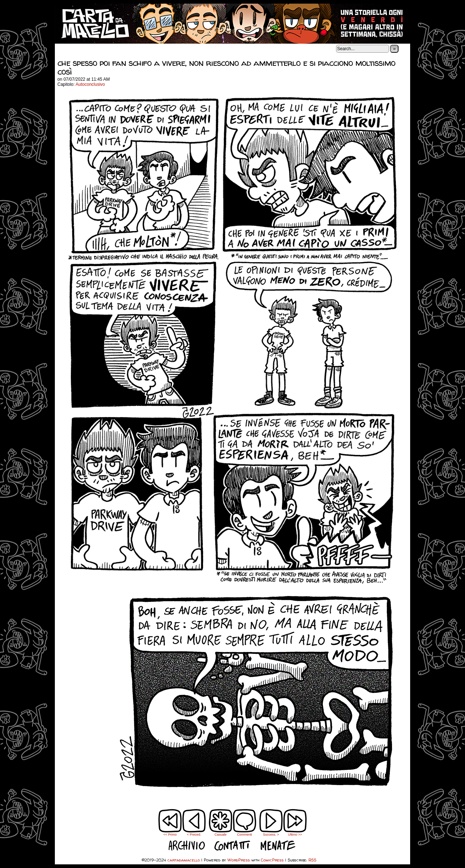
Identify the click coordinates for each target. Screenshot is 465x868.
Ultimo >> (295, 835)
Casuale (220, 835)
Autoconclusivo (90, 84)
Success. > (271, 835)
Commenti (244, 823)
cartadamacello (232, 24)
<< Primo (170, 835)
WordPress (239, 860)
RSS (312, 860)
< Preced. (194, 835)
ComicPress (272, 860)
